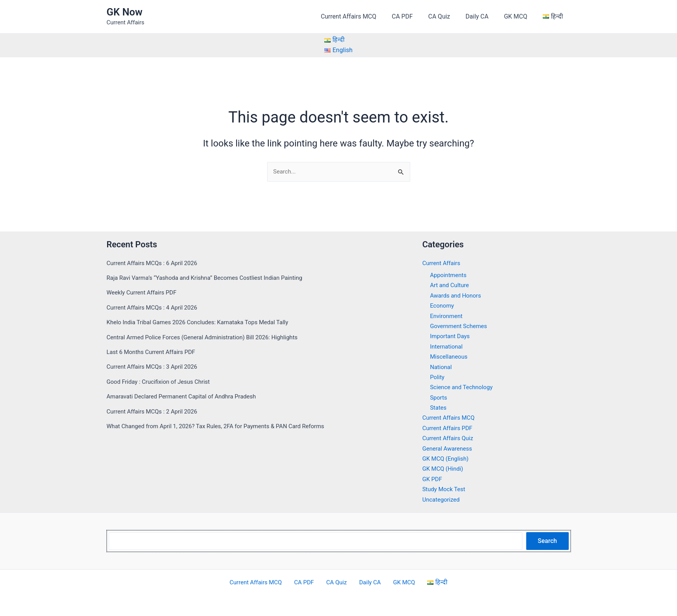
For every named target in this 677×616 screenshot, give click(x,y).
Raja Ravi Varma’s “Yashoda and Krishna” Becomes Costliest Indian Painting (211, 278)
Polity (438, 377)
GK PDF (433, 479)
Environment (447, 316)
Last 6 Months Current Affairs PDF (154, 352)
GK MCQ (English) (447, 459)
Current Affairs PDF (449, 428)
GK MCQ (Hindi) (444, 469)
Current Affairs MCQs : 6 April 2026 (155, 263)
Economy (443, 305)
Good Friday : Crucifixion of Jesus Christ (162, 382)
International (447, 346)
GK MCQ (520, 16)
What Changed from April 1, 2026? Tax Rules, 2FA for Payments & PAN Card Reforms (223, 426)
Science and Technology (463, 387)
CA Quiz (450, 16)
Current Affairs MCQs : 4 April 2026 (155, 307)
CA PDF (416, 16)
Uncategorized (442, 499)
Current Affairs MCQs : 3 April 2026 (155, 367)
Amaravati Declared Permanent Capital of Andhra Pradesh (186, 396)
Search (547, 541)
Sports (439, 397)
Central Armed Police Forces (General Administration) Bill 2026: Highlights (208, 337)
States (439, 408)
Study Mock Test (445, 489)
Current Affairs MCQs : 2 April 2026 (155, 411)
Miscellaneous (450, 356)
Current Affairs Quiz (449, 438)
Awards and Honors (457, 295)
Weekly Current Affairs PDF (144, 293)
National (442, 367)
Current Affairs (442, 263)
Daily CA (485, 16)
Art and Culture (451, 285)
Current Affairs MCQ (366, 16)
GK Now (125, 12)
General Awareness (449, 448)
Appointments (449, 275)
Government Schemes (460, 326)
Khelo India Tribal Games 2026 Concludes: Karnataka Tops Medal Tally (203, 322)
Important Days (451, 336)
